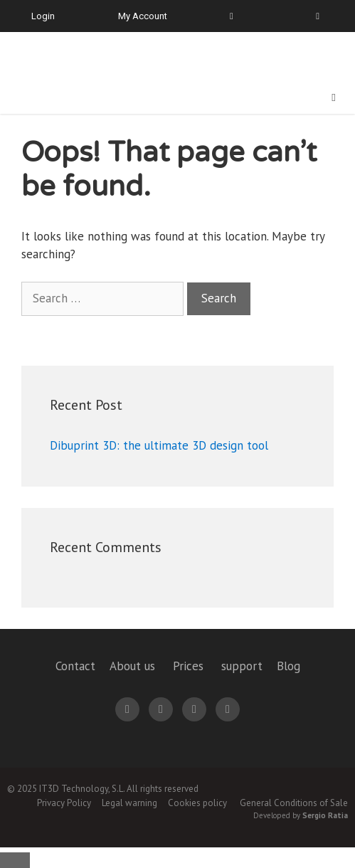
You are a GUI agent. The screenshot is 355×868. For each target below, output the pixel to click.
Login (43, 16)
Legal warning (129, 803)
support (242, 666)
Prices (188, 666)
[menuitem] (309, 16)
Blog (288, 666)
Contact (75, 666)
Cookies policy (197, 803)
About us (132, 666)
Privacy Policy (64, 803)
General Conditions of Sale (294, 803)
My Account (143, 16)
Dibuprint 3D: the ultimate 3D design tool (159, 445)
